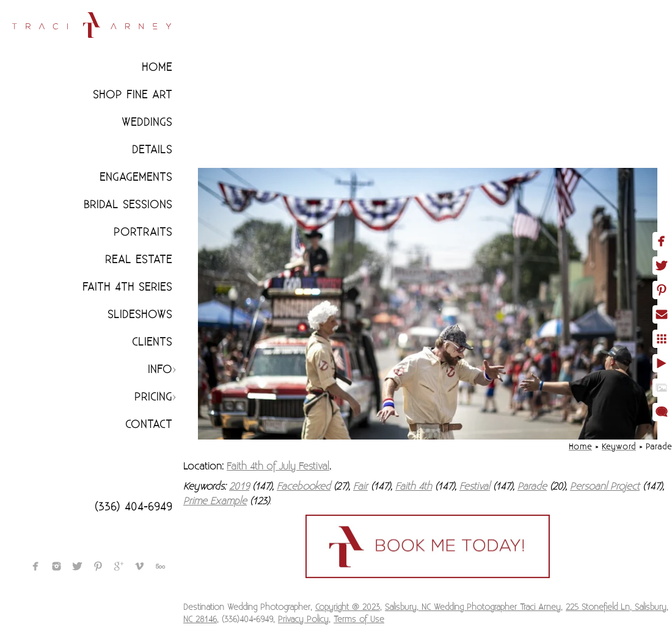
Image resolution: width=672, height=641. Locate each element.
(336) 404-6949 (133, 507)
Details (152, 150)
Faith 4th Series (127, 287)
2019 (239, 487)
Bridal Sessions (128, 205)
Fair (360, 487)
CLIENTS (152, 342)
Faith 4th (414, 487)
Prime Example (215, 501)
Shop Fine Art (133, 95)
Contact (149, 425)
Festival (475, 487)
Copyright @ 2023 (348, 607)
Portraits (143, 232)
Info (160, 370)
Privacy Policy (303, 620)
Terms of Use (359, 620)
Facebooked (304, 487)
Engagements (136, 177)
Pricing (153, 397)
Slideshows (140, 315)
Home (157, 67)
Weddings (147, 122)
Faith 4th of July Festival (278, 466)
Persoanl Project (605, 487)
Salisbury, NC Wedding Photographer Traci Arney (473, 607)
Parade (532, 487)
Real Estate (139, 260)
